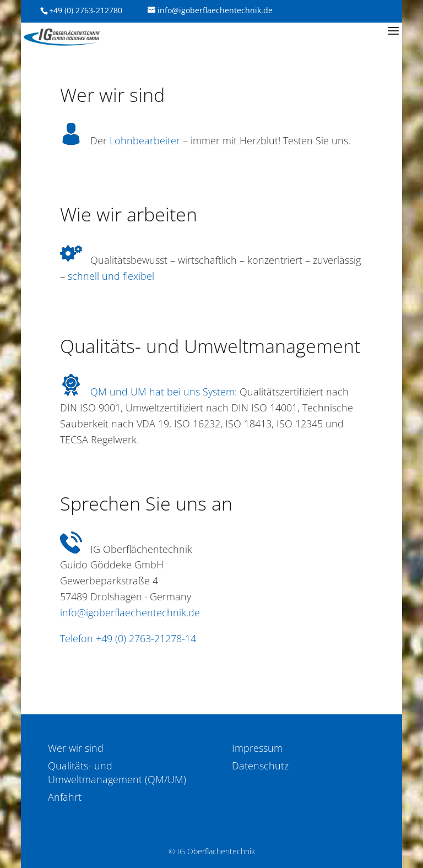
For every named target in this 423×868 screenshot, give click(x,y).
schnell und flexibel (111, 276)
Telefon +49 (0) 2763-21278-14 (128, 638)
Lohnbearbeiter (145, 140)
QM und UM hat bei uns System (162, 392)
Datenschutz (260, 766)
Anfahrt (65, 797)
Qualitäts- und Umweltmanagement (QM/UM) (117, 772)
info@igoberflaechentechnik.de (130, 612)
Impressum (257, 748)
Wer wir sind (76, 748)
